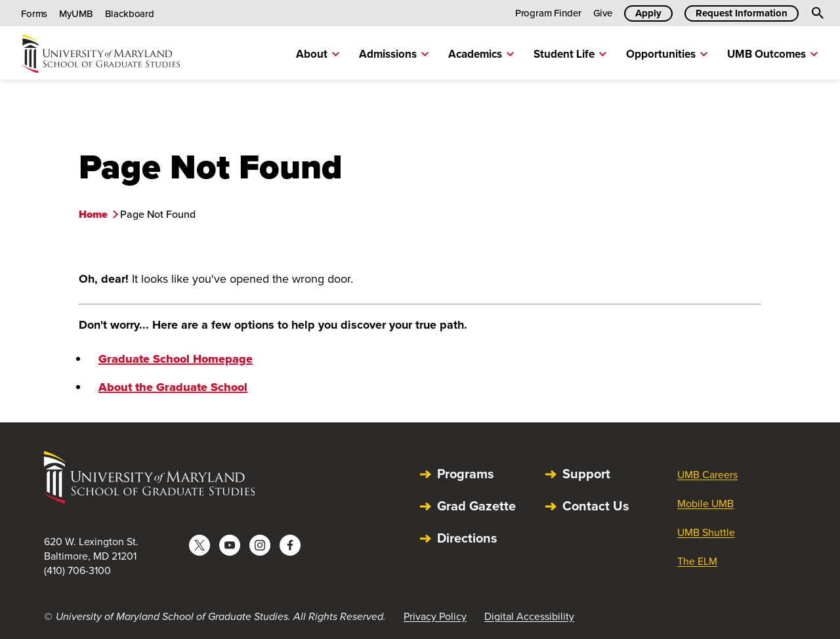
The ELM (697, 561)
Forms (34, 14)
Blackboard (130, 14)
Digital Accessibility (529, 616)
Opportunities (667, 54)
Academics (481, 54)
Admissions (394, 54)
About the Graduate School (173, 387)
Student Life (570, 54)
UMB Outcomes (772, 54)
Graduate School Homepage (176, 359)
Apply (648, 13)
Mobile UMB (705, 504)
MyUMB (76, 14)
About (318, 54)
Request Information (742, 13)
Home (93, 214)
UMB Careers (707, 475)
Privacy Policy (435, 616)
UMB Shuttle (706, 532)
